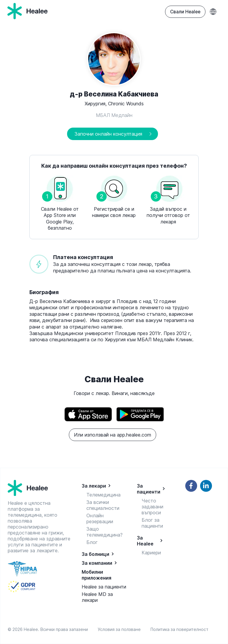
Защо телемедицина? (104, 532)
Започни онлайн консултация (108, 134)
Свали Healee (185, 12)
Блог (92, 542)
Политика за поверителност (179, 629)
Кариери (151, 553)
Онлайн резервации (100, 518)
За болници (95, 554)
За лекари (94, 486)
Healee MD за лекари (97, 597)
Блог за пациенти (152, 523)
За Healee (145, 541)
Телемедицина (103, 495)
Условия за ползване (120, 629)
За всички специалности (103, 505)
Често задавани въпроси (152, 507)
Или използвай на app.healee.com (113, 435)
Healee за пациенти (104, 587)
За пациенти (149, 489)
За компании (97, 563)
